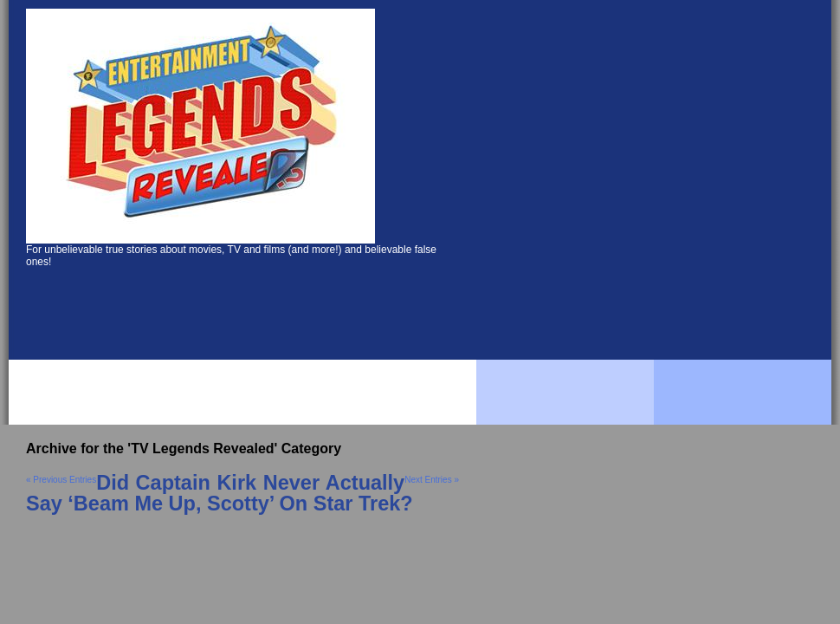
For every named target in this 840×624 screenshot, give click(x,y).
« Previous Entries (61, 480)
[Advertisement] (162, 180)
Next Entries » (432, 480)
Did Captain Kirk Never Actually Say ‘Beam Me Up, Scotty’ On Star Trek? (220, 493)
